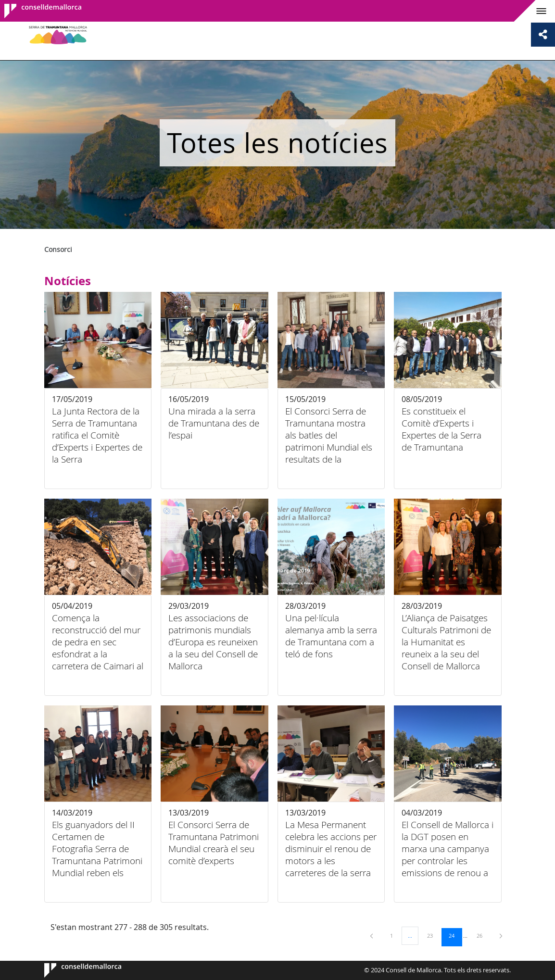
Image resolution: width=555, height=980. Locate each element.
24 (455, 935)
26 (483, 935)
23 (433, 935)
